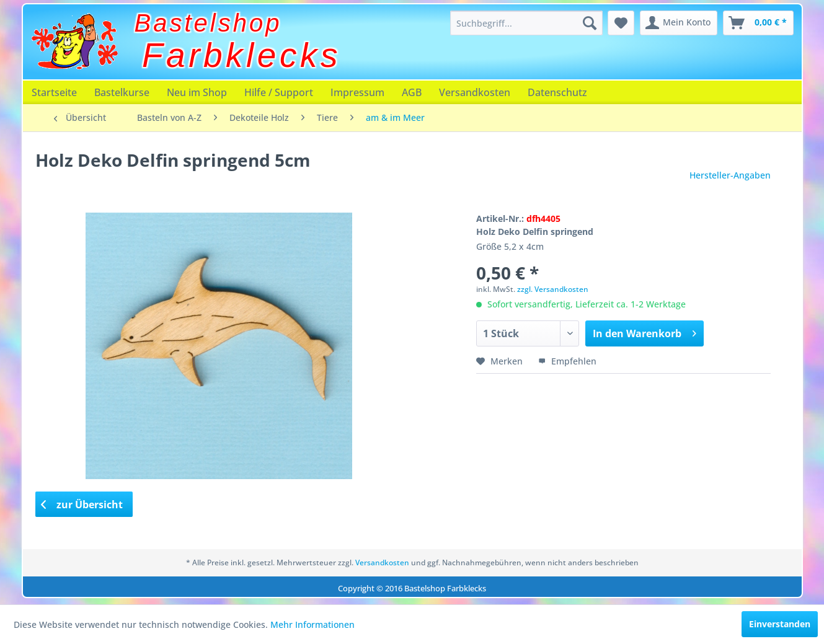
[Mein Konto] (679, 23)
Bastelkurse (122, 92)
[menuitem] (526, 23)
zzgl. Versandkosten (553, 289)
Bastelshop (208, 23)
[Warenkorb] (758, 23)
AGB (412, 92)
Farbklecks (241, 55)
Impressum (357, 92)
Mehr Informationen (312, 624)
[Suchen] (590, 23)
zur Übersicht (82, 505)
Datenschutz (557, 92)
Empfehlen (567, 361)
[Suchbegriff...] (526, 23)
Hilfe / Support (279, 92)
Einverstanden (780, 624)
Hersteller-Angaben (730, 175)
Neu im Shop (197, 92)
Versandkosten (475, 92)
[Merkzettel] (621, 23)
